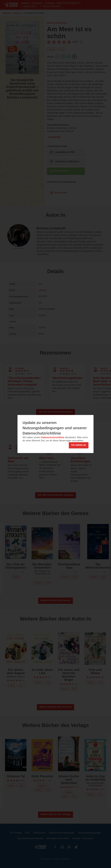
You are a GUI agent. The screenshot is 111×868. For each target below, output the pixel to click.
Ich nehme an (79, 445)
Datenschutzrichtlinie (53, 437)
